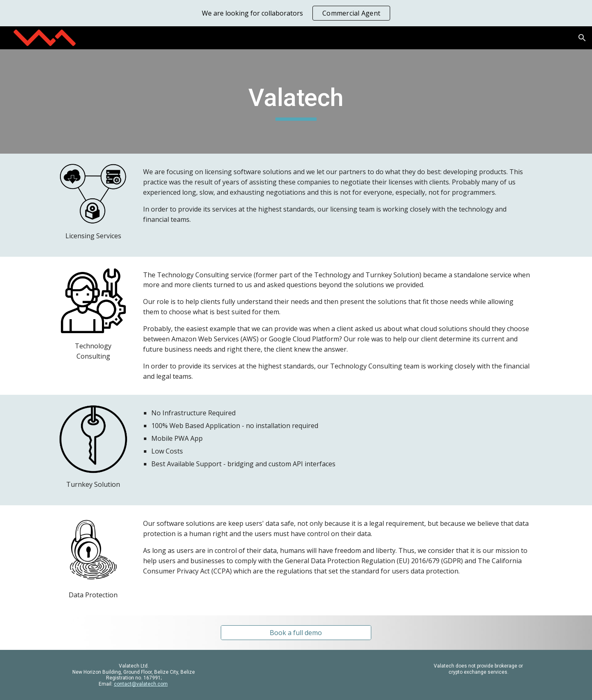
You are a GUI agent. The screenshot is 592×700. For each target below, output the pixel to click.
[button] (582, 38)
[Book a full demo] (296, 633)
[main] (296, 101)
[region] (296, 13)
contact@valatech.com (141, 684)
